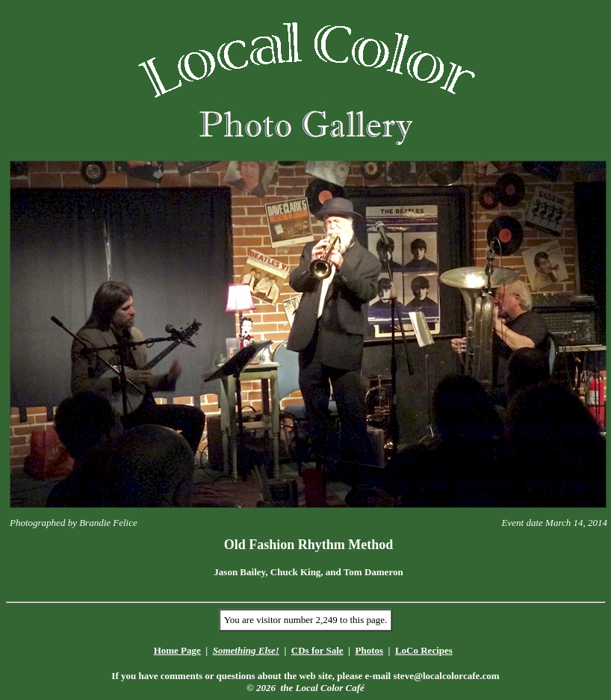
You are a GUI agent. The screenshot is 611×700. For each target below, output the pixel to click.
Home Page (177, 650)
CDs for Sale (317, 650)
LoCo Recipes (424, 650)
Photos (369, 650)
